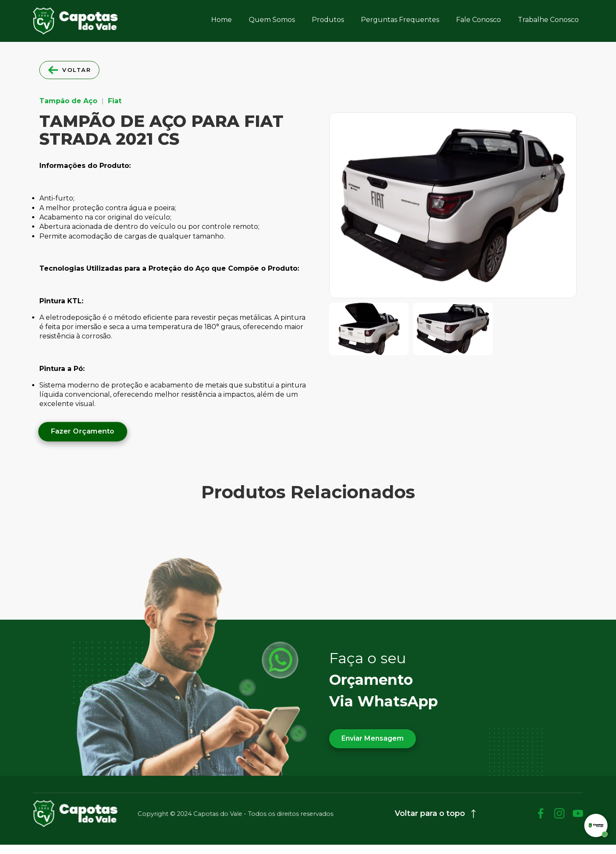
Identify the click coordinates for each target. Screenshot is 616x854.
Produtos (328, 20)
